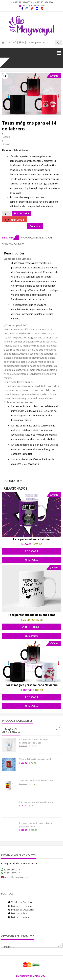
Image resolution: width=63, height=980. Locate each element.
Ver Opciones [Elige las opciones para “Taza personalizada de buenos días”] (32, 627)
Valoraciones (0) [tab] (13, 244)
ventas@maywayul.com (32, 6)
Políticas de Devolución (21, 910)
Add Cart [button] (32, 551)
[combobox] (32, 728)
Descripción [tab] (11, 237)
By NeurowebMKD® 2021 (32, 976)
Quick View (32, 560)
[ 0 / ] (9, 42)
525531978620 (11, 873)
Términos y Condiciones (22, 902)
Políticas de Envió (18, 913)
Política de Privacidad (20, 906)
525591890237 (11, 870)
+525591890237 (21, 2)
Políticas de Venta (18, 917)
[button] (5, 76)
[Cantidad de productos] (7, 214)
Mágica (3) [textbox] (30, 729)
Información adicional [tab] (36, 237)
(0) (22, 42)
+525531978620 (43, 2)
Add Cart (23, 213)
